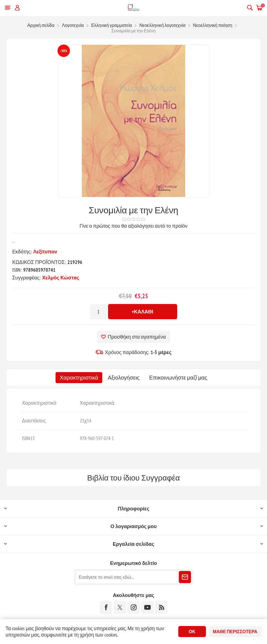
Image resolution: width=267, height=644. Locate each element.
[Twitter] (120, 607)
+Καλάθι (143, 312)
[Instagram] (134, 607)
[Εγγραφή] (126, 577)
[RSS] (161, 607)
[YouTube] (147, 607)
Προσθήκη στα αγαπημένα (137, 337)
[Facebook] (106, 607)
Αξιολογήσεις (124, 378)
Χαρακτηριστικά (79, 378)
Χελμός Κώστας (61, 278)
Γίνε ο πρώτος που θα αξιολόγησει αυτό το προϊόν (133, 226)
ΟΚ (192, 632)
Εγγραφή (185, 577)
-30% (64, 51)
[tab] (79, 378)
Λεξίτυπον (45, 252)
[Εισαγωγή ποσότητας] (98, 312)
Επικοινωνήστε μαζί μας (178, 378)
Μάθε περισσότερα (235, 632)
